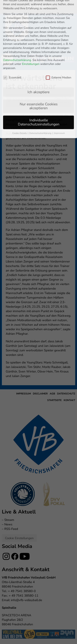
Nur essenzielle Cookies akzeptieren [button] (39, 63)
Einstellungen (31, 21)
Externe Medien (59, 35)
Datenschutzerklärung (17, 17)
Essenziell (12, 35)
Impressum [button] (59, 90)
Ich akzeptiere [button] (38, 49)
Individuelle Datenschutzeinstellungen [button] (39, 79)
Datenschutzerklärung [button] (41, 90)
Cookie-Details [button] (20, 90)
